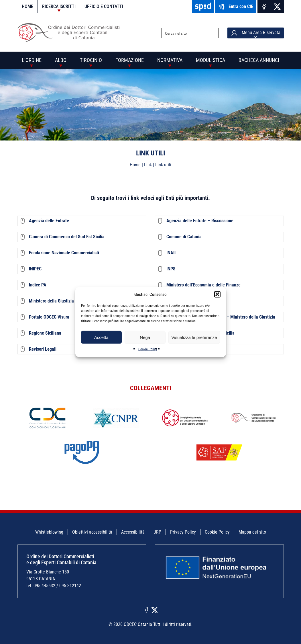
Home (27, 6)
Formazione (130, 60)
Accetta (101, 337)
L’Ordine (32, 60)
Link (148, 165)
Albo (61, 60)
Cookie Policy (148, 349)
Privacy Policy (183, 532)
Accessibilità (133, 532)
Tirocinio (91, 60)
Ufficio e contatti (104, 6)
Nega (145, 337)
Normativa (170, 60)
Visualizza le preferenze (194, 337)
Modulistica (210, 60)
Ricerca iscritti (59, 6)
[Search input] (186, 33)
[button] (217, 294)
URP (157, 532)
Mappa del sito (252, 532)
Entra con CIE (236, 7)
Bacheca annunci (259, 60)
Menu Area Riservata (256, 33)
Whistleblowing (49, 532)
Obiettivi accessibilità (92, 532)
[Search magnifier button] (214, 33)
